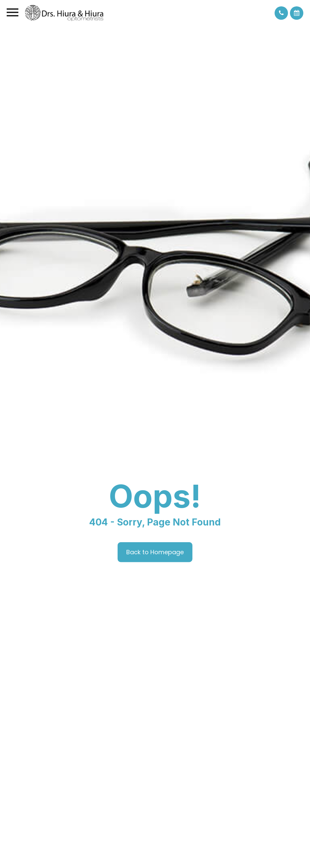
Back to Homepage (155, 552)
